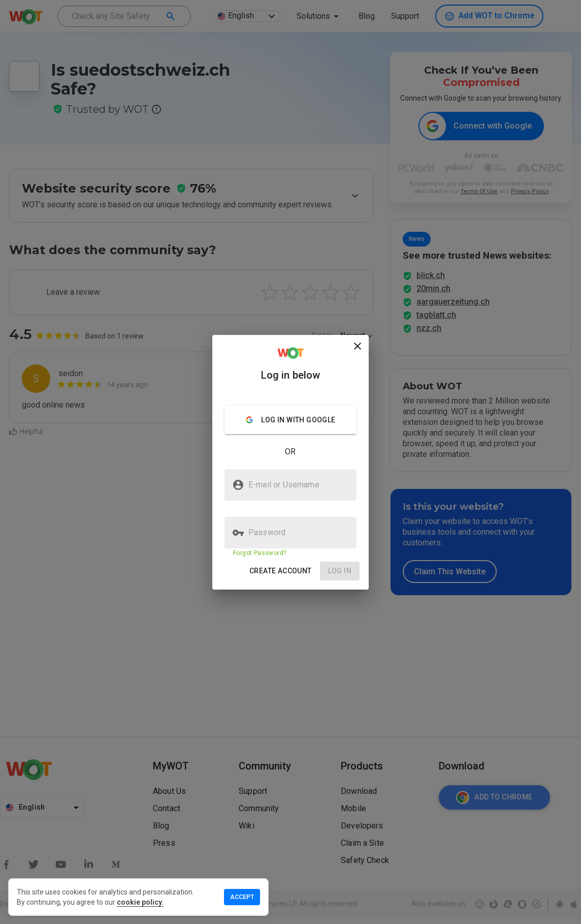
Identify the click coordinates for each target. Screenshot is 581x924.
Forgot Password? (260, 553)
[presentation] (291, 462)
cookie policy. (140, 902)
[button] (281, 571)
